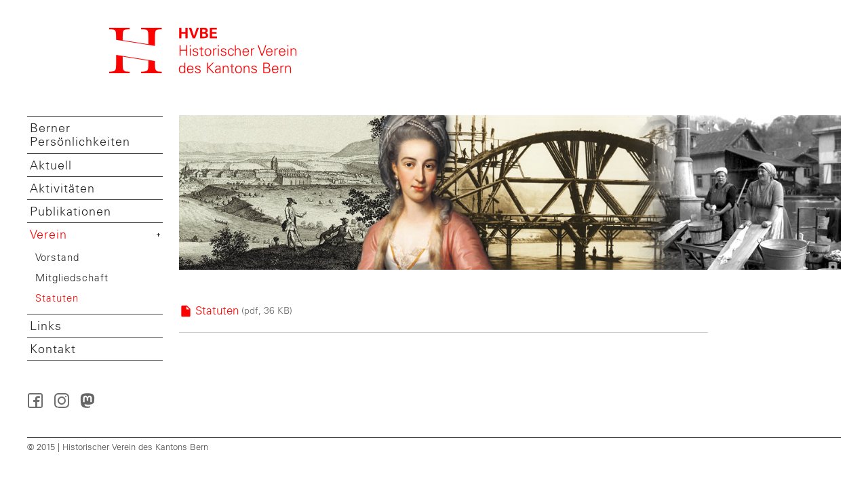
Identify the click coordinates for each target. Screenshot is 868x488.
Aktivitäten (62, 188)
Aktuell (51, 165)
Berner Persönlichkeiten (80, 135)
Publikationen (71, 211)
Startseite (203, 51)
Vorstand (57, 257)
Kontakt (53, 349)
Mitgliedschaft (72, 278)
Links (46, 326)
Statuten (57, 298)
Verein (48, 235)
